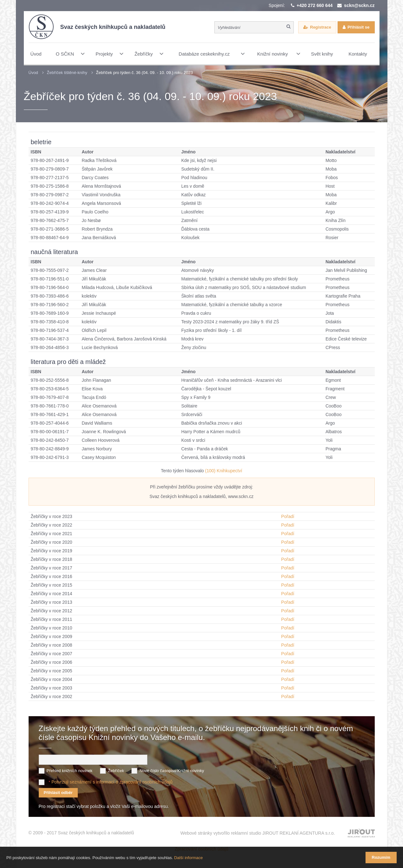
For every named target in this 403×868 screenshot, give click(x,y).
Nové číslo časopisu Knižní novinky (172, 771)
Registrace (320, 27)
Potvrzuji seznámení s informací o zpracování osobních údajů (112, 782)
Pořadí (288, 516)
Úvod (33, 73)
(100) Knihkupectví (224, 471)
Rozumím (381, 857)
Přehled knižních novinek (70, 771)
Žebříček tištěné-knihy (67, 73)
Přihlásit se (358, 27)
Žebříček (116, 771)
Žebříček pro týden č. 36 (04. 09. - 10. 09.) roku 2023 (144, 73)
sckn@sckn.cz (359, 5)
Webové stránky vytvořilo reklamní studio (258, 833)
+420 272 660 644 (315, 5)
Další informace (188, 858)
